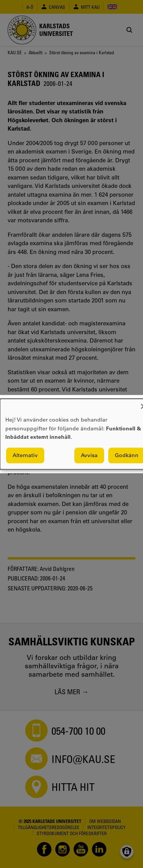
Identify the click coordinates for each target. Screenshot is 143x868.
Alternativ (25, 455)
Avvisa (89, 455)
